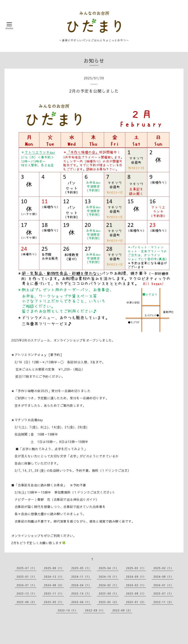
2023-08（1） (136, 593)
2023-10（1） (81, 593)
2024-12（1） (54, 577)
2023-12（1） (27, 593)
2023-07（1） (163, 593)
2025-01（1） (27, 577)
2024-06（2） (54, 585)
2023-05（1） (54, 602)
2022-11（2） (163, 602)
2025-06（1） (54, 568)
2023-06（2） (27, 602)
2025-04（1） (109, 568)
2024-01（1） (163, 585)
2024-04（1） (81, 585)
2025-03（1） (136, 568)
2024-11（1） (81, 577)
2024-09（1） (136, 577)
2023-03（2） (109, 602)
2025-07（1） (27, 568)
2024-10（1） (109, 577)
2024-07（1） (27, 585)
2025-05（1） (81, 568)
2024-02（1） (136, 585)
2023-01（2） (136, 602)
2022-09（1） (95, 610)
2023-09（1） (109, 593)
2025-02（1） (163, 568)
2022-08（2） (122, 610)
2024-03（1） (109, 585)
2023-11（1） (54, 593)
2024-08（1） (163, 577)
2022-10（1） (68, 610)
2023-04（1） (81, 602)
